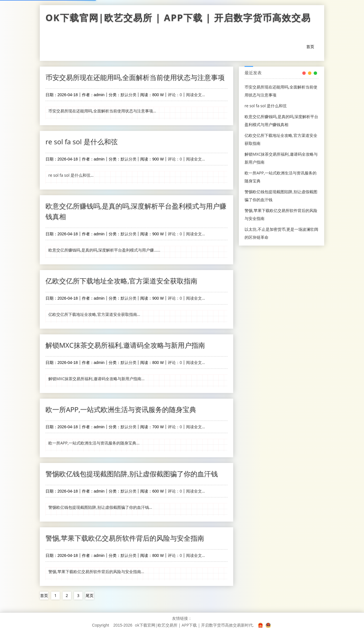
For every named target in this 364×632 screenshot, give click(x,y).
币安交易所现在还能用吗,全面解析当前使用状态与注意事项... (102, 111)
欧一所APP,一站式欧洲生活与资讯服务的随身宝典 (121, 409)
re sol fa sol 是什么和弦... (71, 175)
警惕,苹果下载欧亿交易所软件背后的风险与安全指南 (125, 538)
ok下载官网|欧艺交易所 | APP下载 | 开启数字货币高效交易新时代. (194, 625)
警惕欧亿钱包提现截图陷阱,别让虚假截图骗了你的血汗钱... (100, 507)
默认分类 (129, 95)
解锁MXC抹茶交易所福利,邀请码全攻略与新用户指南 (125, 345)
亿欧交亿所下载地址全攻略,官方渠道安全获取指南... (94, 314)
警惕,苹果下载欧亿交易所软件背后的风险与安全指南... (96, 572)
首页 (310, 47)
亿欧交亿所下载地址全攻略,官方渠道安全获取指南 (121, 281)
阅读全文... (196, 95)
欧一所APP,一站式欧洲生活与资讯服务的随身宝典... (94, 443)
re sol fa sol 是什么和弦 (82, 142)
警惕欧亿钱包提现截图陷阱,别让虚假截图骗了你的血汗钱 (132, 474)
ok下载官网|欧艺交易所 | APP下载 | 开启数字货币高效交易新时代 (182, 19)
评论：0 (175, 95)
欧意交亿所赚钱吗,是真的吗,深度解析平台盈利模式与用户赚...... (104, 250)
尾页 (90, 595)
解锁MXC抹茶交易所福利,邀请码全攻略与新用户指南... (96, 379)
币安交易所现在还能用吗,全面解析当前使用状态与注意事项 (135, 77)
